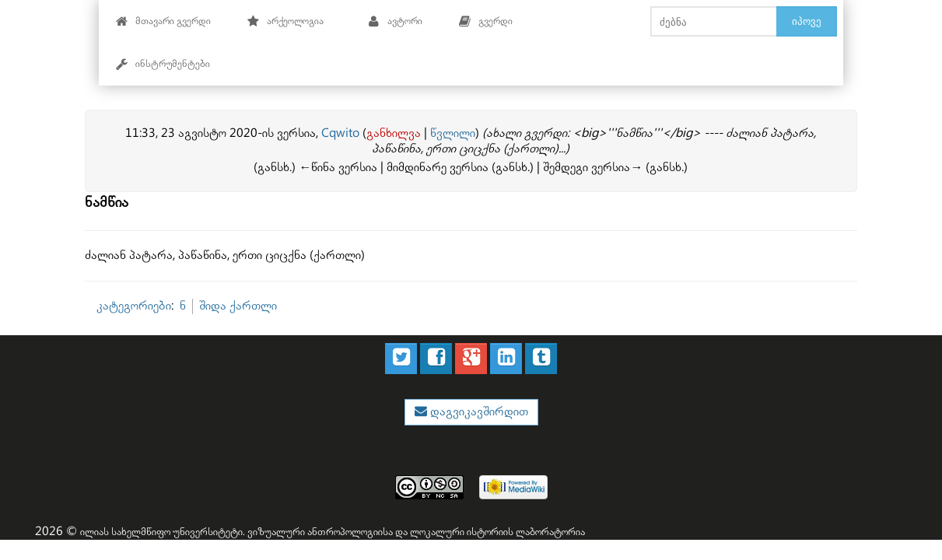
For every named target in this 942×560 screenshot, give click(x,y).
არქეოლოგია (285, 21)
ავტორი (395, 21)
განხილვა (394, 133)
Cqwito (340, 133)
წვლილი (453, 133)
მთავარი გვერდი (163, 21)
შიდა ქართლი (238, 306)
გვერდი (485, 21)
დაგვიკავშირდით (478, 412)
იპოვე (807, 21)
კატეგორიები (134, 306)
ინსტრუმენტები (163, 64)
